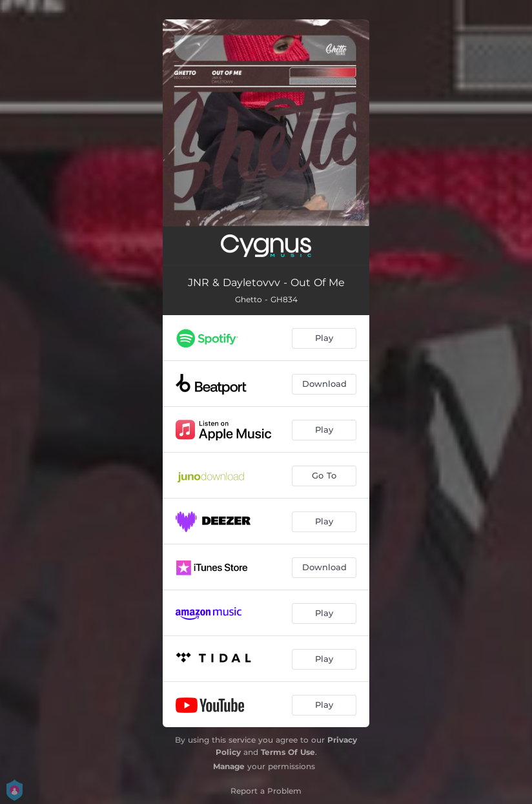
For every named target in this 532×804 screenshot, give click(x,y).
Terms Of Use (288, 752)
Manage (229, 766)
